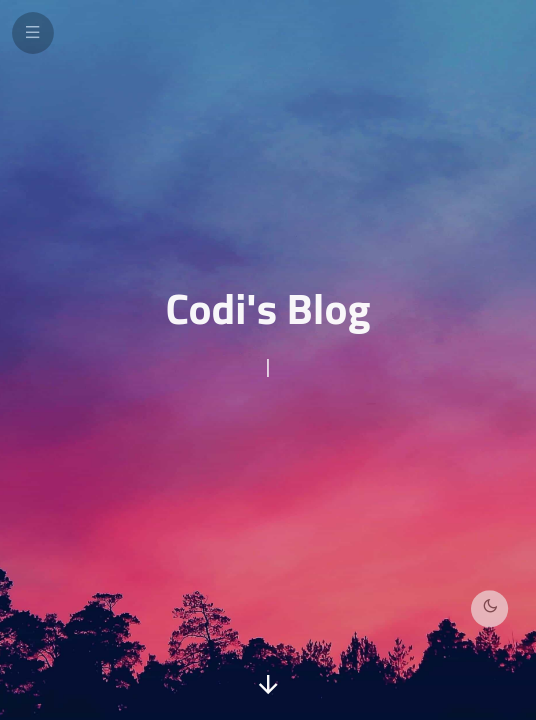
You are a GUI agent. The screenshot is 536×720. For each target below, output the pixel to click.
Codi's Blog (267, 308)
